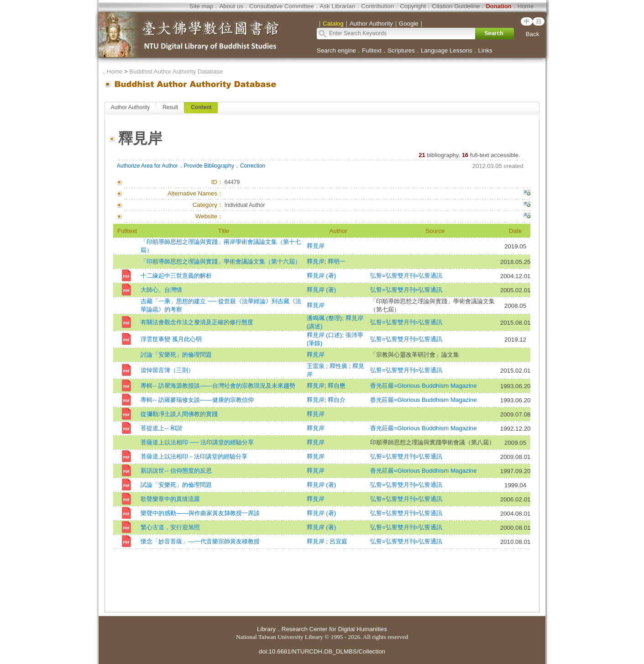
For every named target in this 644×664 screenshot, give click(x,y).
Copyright (413, 6)
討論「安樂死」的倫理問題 (176, 355)
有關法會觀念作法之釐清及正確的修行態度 (197, 322)
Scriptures (401, 50)
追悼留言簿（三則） (167, 370)
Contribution (377, 6)
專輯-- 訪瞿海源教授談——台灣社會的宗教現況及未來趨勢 (218, 386)
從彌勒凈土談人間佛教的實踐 (179, 414)
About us (231, 6)
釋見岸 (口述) (325, 335)
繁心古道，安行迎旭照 (170, 527)
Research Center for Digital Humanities (334, 629)
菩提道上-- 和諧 (161, 428)
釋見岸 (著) (322, 276)
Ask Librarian (338, 6)
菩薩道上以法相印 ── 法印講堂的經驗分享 (197, 442)
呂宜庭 (338, 541)
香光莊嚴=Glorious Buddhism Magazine (424, 386)
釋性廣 (339, 366)
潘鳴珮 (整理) (325, 318)
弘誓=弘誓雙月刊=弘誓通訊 (406, 276)
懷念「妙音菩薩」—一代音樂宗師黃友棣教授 (200, 541)
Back (533, 34)
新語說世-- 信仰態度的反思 (176, 471)
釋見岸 (316, 246)
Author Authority (130, 107)
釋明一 (337, 261)
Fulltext (372, 50)
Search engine (336, 50)
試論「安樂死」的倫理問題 (176, 485)
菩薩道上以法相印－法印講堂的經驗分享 (194, 456)
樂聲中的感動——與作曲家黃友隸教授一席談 (200, 513)
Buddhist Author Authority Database (176, 71)
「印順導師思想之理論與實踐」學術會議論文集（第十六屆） (221, 261)
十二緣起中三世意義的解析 (176, 276)
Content (201, 107)
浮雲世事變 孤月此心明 (171, 339)
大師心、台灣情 (161, 290)
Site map (202, 6)
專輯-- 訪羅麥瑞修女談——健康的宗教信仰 (197, 400)
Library (266, 629)
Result (170, 107)
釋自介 (337, 400)
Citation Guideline (456, 6)
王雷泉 (317, 366)
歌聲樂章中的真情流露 (170, 499)
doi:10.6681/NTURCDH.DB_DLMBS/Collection (322, 651)
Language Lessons (447, 50)
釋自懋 (337, 386)
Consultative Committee (281, 6)
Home (526, 6)
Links (485, 50)
